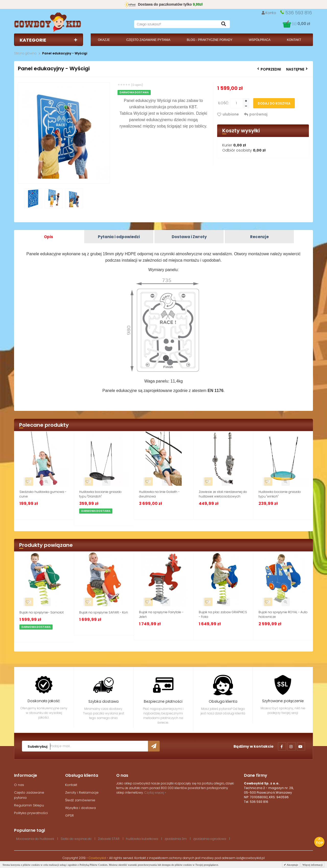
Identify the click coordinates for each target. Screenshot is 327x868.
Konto (269, 13)
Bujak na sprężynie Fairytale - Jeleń (161, 614)
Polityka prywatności (31, 813)
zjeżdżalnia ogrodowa (210, 839)
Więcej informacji (313, 865)
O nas (19, 785)
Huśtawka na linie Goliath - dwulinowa (159, 494)
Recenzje (259, 237)
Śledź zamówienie (80, 800)
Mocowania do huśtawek (35, 839)
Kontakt (71, 785)
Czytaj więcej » (155, 792)
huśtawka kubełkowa (142, 839)
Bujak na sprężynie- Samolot (42, 612)
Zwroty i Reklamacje (82, 792)
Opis (49, 237)
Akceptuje (292, 865)
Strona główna (25, 53)
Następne (297, 69)
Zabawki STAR (109, 839)
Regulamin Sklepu (29, 805)
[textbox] (182, 24)
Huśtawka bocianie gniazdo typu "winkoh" (280, 494)
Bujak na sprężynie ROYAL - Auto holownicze (283, 614)
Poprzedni (269, 69)
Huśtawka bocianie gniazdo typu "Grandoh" (100, 494)
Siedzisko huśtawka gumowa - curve (43, 494)
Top (319, 841)
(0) (301, 24)
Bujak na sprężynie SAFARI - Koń (104, 612)
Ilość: (224, 103)
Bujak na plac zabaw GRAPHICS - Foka (223, 614)
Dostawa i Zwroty (189, 237)
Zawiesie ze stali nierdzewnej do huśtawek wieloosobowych (223, 494)
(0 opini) (137, 85)
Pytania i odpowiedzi (119, 237)
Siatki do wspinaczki (76, 839)
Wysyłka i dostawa (80, 808)
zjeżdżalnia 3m (176, 839)
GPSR (69, 815)
